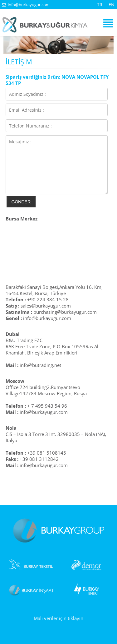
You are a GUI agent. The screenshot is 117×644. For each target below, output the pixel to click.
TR (100, 5)
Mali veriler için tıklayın (58, 618)
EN (112, 5)
